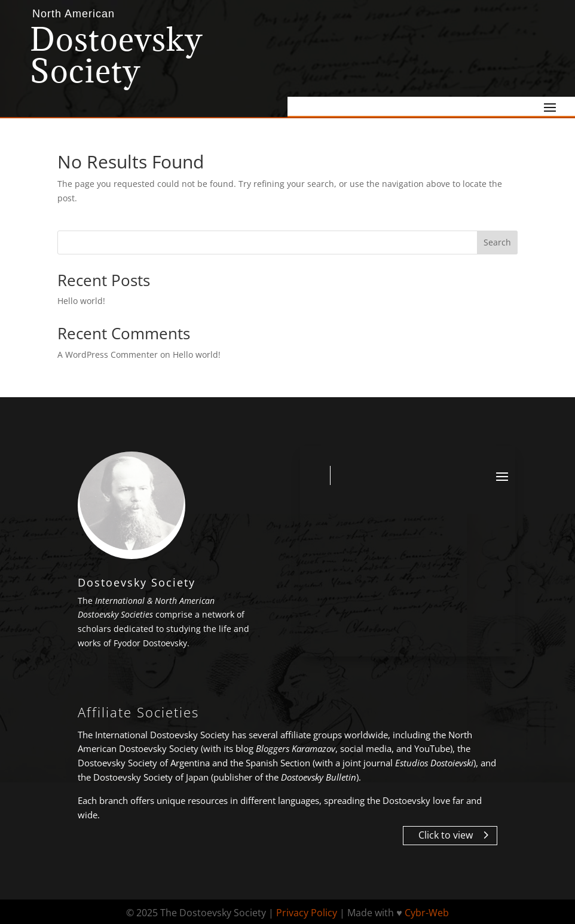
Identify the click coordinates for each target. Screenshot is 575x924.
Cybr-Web (427, 913)
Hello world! (81, 301)
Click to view (446, 835)
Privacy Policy (307, 913)
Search (497, 242)
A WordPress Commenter (108, 354)
